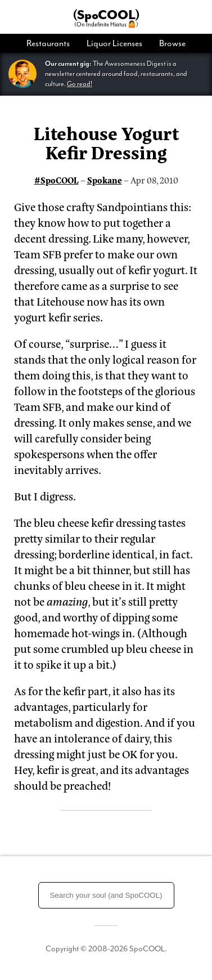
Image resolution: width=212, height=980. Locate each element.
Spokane (105, 180)
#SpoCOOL (57, 180)
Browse (172, 43)
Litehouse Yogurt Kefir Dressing (106, 142)
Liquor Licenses (114, 43)
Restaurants (48, 43)
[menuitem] (52, 43)
